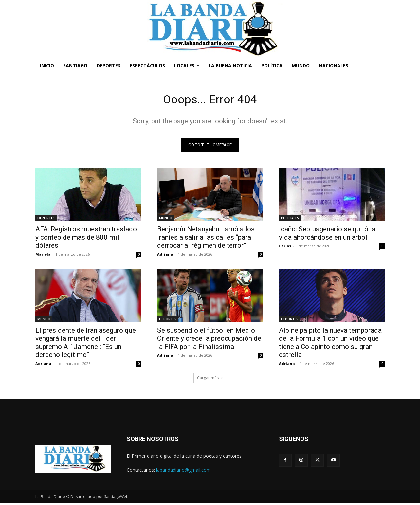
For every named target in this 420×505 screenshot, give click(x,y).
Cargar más (210, 380)
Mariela (43, 256)
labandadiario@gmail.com (183, 472)
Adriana (165, 256)
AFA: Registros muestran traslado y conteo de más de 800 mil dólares (86, 239)
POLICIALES (290, 220)
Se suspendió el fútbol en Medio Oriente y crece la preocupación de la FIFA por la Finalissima (209, 340)
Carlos (285, 248)
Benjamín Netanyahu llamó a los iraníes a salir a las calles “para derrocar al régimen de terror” (206, 239)
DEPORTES (46, 220)
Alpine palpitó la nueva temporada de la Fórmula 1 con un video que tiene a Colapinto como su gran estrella (330, 344)
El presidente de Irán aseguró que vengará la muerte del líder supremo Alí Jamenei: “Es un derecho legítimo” (86, 344)
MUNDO (166, 220)
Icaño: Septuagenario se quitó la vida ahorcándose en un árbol (327, 235)
